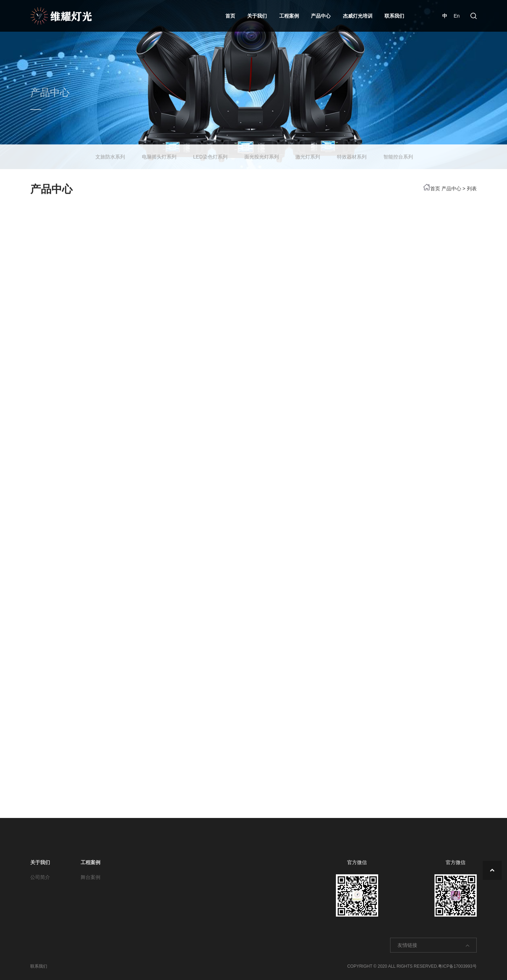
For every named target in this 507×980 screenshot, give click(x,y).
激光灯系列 (308, 154)
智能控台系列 (398, 154)
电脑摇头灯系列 (159, 154)
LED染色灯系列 (210, 154)
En (456, 16)
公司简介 (40, 877)
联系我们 (394, 16)
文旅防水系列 (110, 154)
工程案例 (289, 16)
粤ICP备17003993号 (457, 966)
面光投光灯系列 (262, 154)
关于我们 (257, 16)
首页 (230, 16)
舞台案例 (90, 877)
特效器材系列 (352, 154)
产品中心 (321, 16)
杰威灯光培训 (358, 16)
